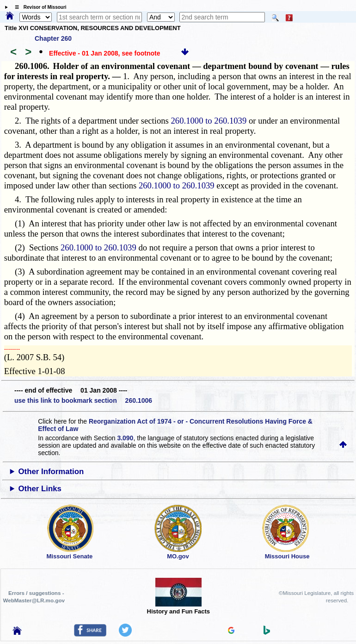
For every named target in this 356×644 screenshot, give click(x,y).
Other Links (40, 489)
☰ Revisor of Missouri (38, 7)
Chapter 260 (53, 38)
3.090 (125, 438)
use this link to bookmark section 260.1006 (83, 400)
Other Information (51, 472)
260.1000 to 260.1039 (209, 121)
